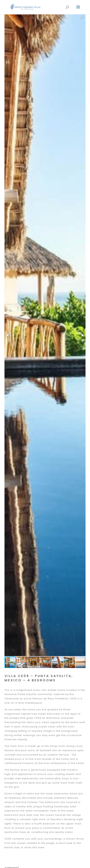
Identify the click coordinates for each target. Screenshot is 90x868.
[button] (82, 17)
